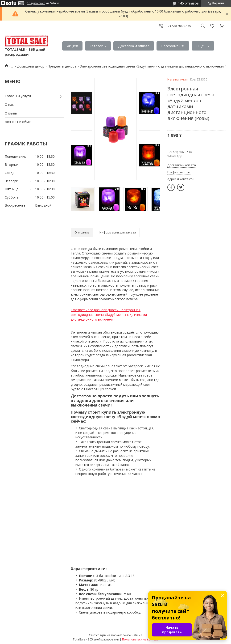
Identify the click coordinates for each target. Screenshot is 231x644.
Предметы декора (62, 66)
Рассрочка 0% (173, 46)
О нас (9, 104)
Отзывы (11, 113)
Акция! (72, 46)
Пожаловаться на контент (140, 639)
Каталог (96, 46)
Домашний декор (31, 66)
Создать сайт (36, 3)
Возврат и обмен (19, 122)
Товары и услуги (18, 96)
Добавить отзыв (212, 26)
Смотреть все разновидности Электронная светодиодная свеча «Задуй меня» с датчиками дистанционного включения (109, 314)
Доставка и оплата (134, 46)
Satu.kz (137, 635)
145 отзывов (188, 3)
